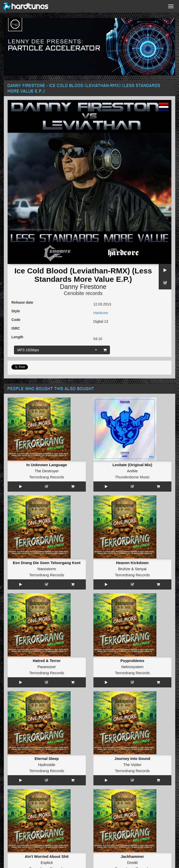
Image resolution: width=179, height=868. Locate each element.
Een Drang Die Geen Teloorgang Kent (47, 563)
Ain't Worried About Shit (47, 856)
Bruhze (124, 569)
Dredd (132, 863)
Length (17, 337)
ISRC (16, 328)
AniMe (132, 471)
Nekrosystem (132, 667)
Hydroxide (47, 765)
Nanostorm (47, 569)
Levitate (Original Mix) (132, 465)
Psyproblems (132, 661)
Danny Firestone (83, 287)
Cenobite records (83, 293)
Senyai (141, 569)
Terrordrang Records (47, 477)
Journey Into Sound (132, 759)
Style (16, 311)
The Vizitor (132, 765)
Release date (22, 302)
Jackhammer (132, 856)
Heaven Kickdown (132, 563)
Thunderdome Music (132, 477)
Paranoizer (47, 667)
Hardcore (101, 313)
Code (16, 320)
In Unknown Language (47, 465)
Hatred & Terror (47, 661)
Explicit (47, 863)
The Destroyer (47, 471)
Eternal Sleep (47, 759)
